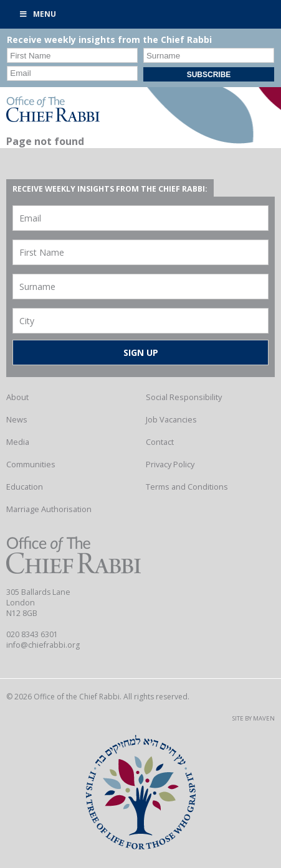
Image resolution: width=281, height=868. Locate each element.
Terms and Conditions (187, 487)
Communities (31, 464)
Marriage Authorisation (49, 509)
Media (18, 442)
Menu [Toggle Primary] (37, 14)
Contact (160, 442)
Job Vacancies (171, 419)
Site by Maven (254, 718)
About (17, 397)
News (17, 419)
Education (25, 487)
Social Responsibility (184, 397)
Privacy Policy (170, 464)
